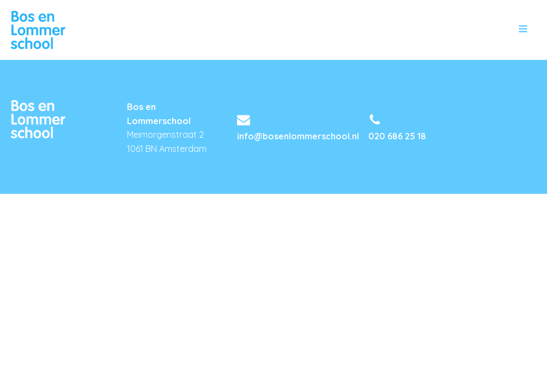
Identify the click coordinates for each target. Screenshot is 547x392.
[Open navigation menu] (523, 30)
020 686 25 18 (397, 136)
